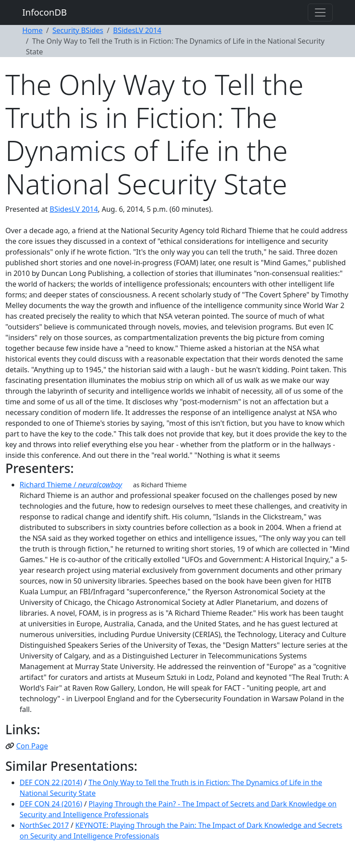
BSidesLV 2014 (137, 30)
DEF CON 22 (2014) (51, 782)
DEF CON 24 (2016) (51, 804)
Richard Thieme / (71, 485)
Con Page (32, 746)
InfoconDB (45, 12)
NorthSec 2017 (44, 825)
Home (33, 30)
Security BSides (78, 30)
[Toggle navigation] (320, 12)
